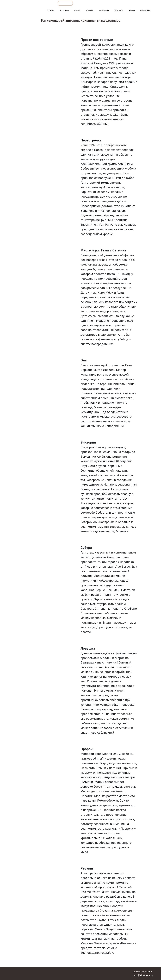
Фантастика (145, 10)
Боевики (50, 10)
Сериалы (135, 3)
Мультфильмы (115, 3)
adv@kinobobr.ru (143, 975)
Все (80, 3)
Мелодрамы (104, 10)
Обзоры (48, 3)
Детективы (64, 10)
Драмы (77, 10)
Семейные (119, 10)
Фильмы (95, 3)
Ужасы (132, 10)
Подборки (65, 3)
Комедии (90, 10)
